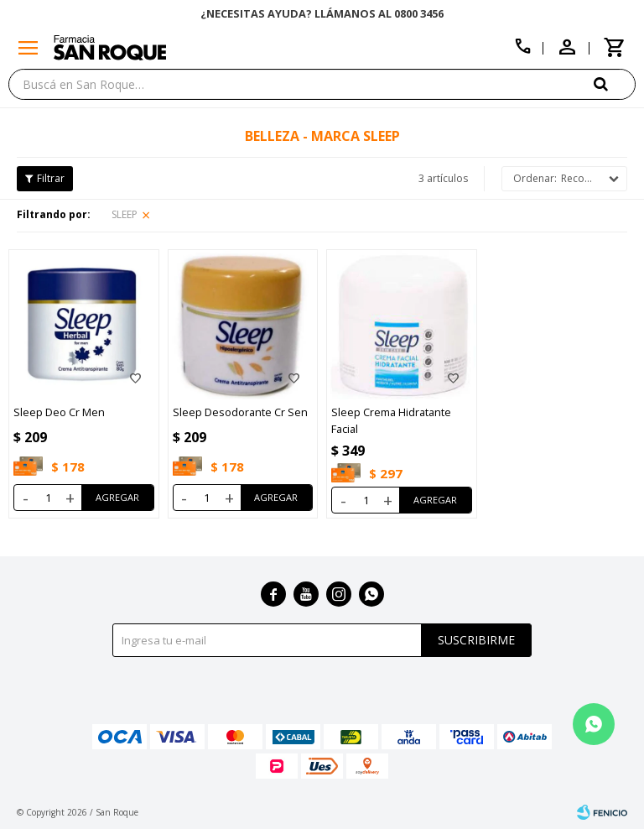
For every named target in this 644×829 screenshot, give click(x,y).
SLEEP (125, 214)
